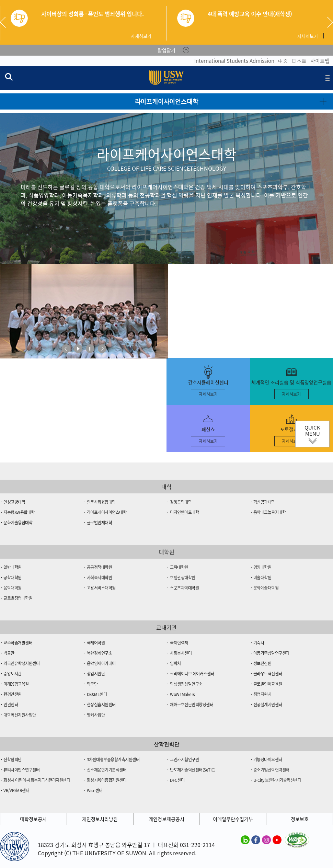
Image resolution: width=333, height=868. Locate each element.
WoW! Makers (182, 694)
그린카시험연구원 (184, 759)
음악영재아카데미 (101, 663)
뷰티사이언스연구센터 (21, 770)
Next (330, 22)
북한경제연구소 (100, 653)
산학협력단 (13, 759)
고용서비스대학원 (101, 588)
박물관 (9, 653)
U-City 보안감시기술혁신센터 (277, 780)
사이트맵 (320, 61)
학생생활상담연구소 (186, 684)
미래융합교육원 (16, 684)
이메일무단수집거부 (233, 819)
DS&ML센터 (97, 694)
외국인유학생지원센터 (21, 663)
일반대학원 (13, 567)
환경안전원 (13, 694)
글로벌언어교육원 (268, 684)
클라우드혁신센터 (268, 674)
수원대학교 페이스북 (256, 840)
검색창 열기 (9, 77)
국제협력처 (179, 643)
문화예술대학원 (266, 588)
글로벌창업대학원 (18, 598)
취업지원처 (262, 694)
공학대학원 (13, 578)
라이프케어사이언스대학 (107, 512)
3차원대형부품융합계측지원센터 (113, 759)
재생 (78, 349)
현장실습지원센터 (101, 705)
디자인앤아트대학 (184, 512)
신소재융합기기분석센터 (107, 770)
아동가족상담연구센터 (271, 653)
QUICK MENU (312, 431)
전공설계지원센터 (268, 705)
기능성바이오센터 (268, 759)
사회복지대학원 (100, 578)
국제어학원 (96, 643)
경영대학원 (262, 567)
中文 (283, 61)
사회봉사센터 (181, 653)
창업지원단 (96, 674)
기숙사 (259, 643)
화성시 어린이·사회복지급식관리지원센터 (37, 780)
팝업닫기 (166, 50)
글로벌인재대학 (100, 523)
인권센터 (11, 705)
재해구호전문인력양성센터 (192, 705)
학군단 (92, 684)
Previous (5, 22)
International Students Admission (234, 61)
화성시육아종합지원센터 (107, 780)
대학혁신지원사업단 (20, 715)
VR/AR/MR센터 (16, 790)
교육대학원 (179, 567)
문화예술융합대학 (18, 523)
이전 (66, 349)
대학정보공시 (33, 819)
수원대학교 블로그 (245, 840)
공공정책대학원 (100, 567)
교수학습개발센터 (18, 643)
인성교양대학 (14, 502)
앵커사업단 (96, 715)
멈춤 (90, 349)
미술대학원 (262, 578)
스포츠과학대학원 (184, 588)
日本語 (299, 61)
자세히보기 (141, 36)
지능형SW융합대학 (19, 512)
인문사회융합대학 (101, 502)
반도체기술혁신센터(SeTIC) (193, 770)
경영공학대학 (181, 502)
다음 (102, 349)
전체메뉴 (328, 78)
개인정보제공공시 (166, 819)
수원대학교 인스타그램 (266, 840)
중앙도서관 (13, 674)
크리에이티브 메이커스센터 (192, 674)
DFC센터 (177, 780)
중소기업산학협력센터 (271, 770)
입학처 (175, 663)
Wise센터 (95, 790)
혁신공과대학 (264, 502)
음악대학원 (13, 588)
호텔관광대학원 (183, 578)
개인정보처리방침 (100, 819)
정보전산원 (262, 663)
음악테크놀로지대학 (270, 512)
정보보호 (300, 819)
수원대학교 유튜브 (277, 840)
